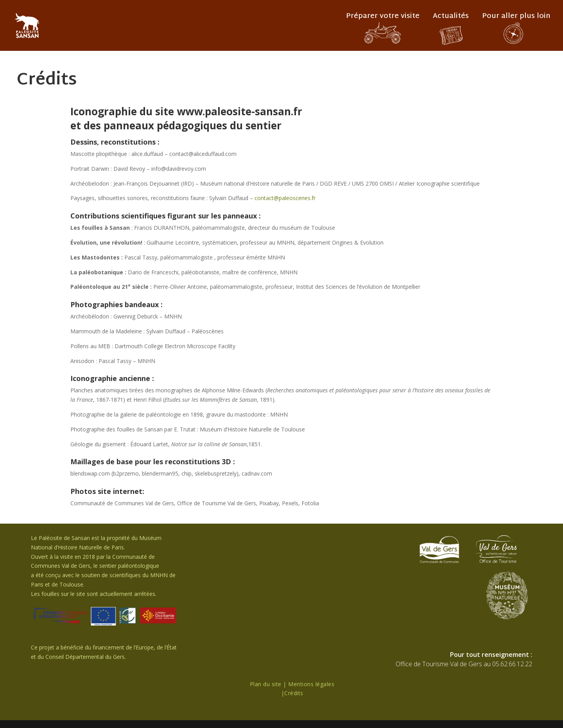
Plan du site (266, 684)
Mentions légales (311, 684)
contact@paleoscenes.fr (285, 198)
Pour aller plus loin (516, 18)
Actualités (451, 18)
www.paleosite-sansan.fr (239, 111)
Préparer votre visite (383, 18)
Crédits (294, 693)
